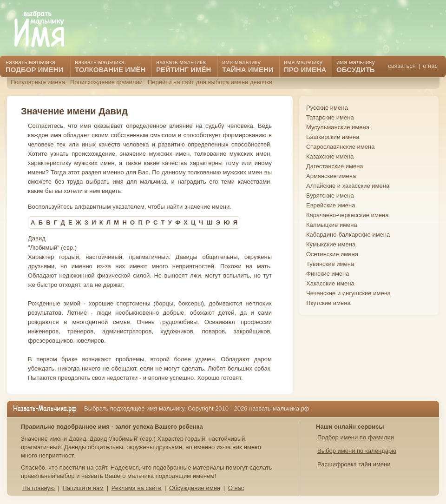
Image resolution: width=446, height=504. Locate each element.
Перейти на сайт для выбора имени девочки (210, 82)
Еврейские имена (331, 205)
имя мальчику (356, 66)
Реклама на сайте (137, 488)
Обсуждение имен (195, 488)
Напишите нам (83, 488)
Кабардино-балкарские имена (348, 235)
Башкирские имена (333, 137)
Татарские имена (330, 117)
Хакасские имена (330, 283)
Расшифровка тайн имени (354, 464)
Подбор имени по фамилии (356, 437)
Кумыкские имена (331, 244)
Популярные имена (38, 82)
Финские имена (328, 274)
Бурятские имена (330, 196)
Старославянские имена (340, 147)
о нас (430, 66)
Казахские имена (330, 156)
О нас (236, 488)
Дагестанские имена (335, 166)
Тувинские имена (330, 264)
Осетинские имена (332, 254)
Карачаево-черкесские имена (347, 215)
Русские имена (327, 108)
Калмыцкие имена (332, 225)
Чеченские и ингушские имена (348, 293)
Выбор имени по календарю (357, 451)
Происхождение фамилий (106, 82)
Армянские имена (331, 176)
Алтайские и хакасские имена (348, 186)
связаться (402, 66)
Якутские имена (328, 303)
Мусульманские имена (338, 127)
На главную (39, 488)
